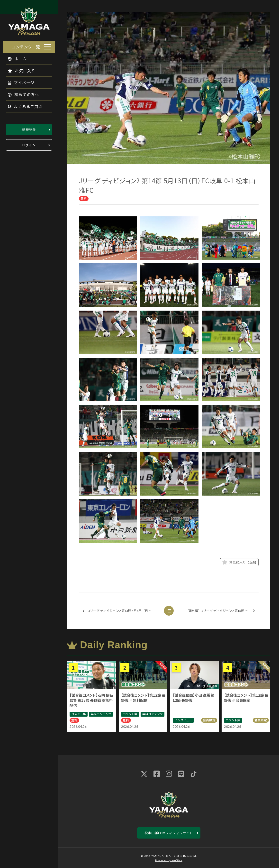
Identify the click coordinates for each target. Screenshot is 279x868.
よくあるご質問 (22, 105)
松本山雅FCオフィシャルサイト (169, 833)
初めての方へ (20, 93)
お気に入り (19, 69)
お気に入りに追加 (239, 562)
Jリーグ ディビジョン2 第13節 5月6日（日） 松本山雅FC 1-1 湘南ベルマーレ (121, 611)
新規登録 (29, 128)
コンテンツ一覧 (26, 45)
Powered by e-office (169, 860)
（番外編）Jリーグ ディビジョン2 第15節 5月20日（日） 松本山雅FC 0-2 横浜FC (222, 611)
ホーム (14, 57)
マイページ (18, 81)
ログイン (29, 143)
